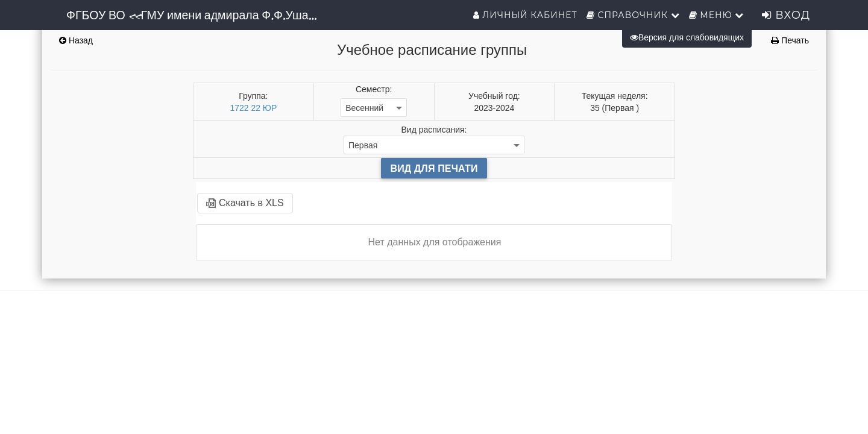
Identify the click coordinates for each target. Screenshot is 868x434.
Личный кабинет (525, 15)
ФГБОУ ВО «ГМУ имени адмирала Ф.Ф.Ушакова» (197, 15)
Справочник (633, 15)
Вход (786, 15)
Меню (717, 15)
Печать (790, 40)
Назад (76, 40)
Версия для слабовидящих (687, 37)
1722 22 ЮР (253, 108)
